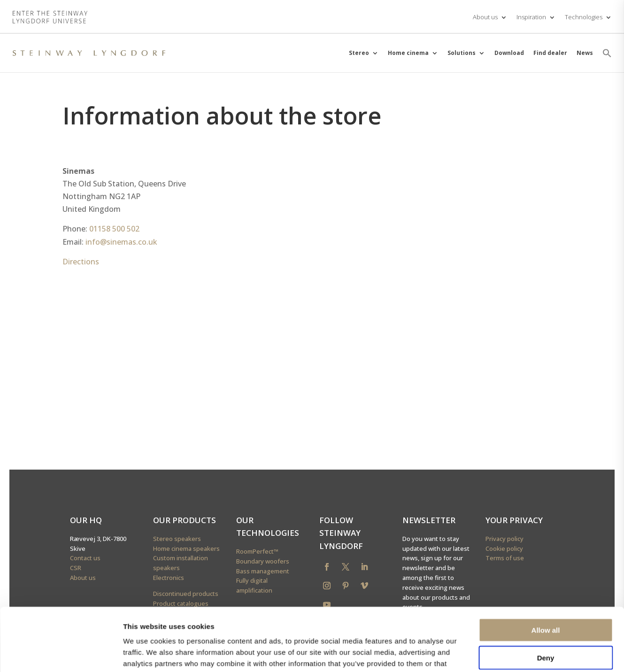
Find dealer (550, 53)
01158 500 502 (114, 229)
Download (509, 53)
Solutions (462, 53)
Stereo (359, 53)
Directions (81, 262)
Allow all (546, 525)
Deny (546, 553)
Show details (493, 608)
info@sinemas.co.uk (121, 242)
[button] (607, 53)
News (585, 53)
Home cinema (408, 53)
